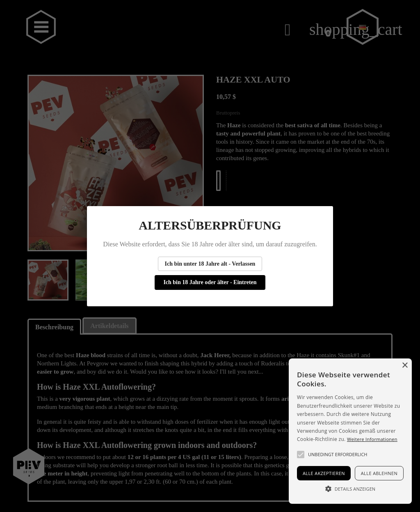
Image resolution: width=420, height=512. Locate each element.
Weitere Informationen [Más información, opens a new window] (372, 439)
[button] (301, 455)
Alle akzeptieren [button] (324, 473)
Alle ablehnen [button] (379, 473)
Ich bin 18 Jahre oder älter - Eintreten (210, 282)
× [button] (405, 366)
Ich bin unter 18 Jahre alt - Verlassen (210, 264)
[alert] (350, 431)
